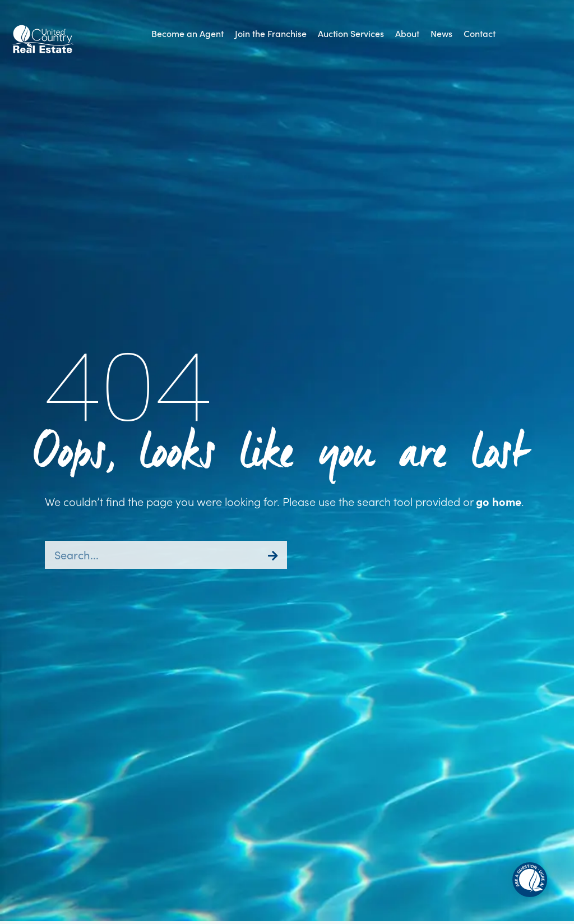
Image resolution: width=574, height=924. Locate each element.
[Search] (273, 555)
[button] (351, 33)
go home (499, 501)
